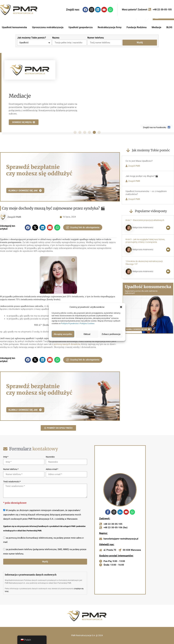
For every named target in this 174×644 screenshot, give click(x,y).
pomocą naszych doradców (67, 344)
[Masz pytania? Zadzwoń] (150, 10)
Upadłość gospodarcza (81, 27)
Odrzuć (87, 334)
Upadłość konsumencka (14, 27)
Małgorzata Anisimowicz (143, 228)
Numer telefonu (96, 38)
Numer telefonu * (11, 469)
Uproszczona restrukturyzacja (48, 27)
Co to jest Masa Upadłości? (139, 161)
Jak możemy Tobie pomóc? (32, 38)
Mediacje (156, 27)
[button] (121, 307)
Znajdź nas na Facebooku (155, 127)
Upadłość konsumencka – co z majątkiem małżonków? (146, 193)
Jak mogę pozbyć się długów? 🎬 (142, 176)
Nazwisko (50, 457)
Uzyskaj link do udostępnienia (83, 227)
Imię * (6, 457)
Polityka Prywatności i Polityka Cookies (78, 323)
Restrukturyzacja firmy (110, 27)
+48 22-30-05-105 (162, 10)
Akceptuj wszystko (63, 334)
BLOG (169, 27)
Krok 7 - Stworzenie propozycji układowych (145, 220)
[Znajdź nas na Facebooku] (169, 128)
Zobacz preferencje (111, 334)
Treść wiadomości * (12, 482)
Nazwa (56, 38)
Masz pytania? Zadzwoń (135, 10)
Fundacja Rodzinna (137, 27)
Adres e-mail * (52, 469)
